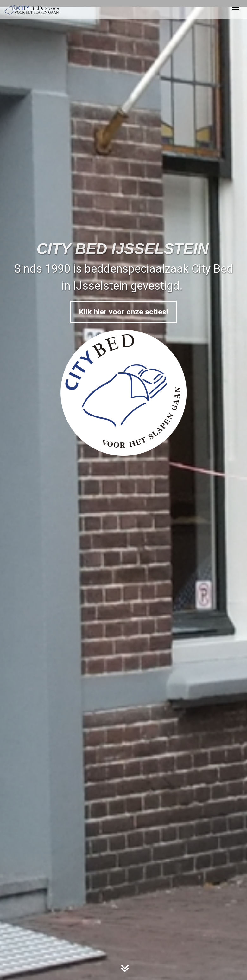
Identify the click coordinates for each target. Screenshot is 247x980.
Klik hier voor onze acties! (123, 312)
